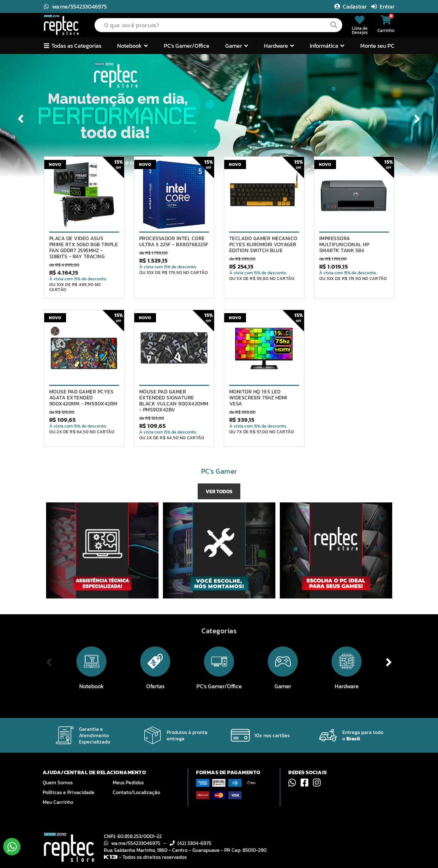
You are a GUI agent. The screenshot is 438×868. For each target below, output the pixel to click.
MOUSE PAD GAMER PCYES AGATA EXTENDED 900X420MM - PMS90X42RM (83, 398)
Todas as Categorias (73, 46)
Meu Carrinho (58, 802)
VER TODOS (219, 491)
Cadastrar (351, 6)
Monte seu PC (377, 46)
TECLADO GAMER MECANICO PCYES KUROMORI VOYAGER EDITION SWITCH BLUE (263, 244)
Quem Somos (58, 782)
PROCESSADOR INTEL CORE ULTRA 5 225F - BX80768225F (174, 241)
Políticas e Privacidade (69, 792)
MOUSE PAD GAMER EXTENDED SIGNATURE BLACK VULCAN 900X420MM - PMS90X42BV (174, 401)
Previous (22, 119)
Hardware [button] (279, 46)
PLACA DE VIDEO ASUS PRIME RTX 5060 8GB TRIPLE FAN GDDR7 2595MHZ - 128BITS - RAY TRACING (84, 247)
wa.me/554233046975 (75, 6)
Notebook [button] (132, 46)
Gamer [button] (237, 46)
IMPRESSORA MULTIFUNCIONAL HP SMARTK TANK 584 (344, 244)
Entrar (383, 6)
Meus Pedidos (128, 782)
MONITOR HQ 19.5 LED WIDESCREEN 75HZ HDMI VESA (258, 398)
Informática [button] (327, 46)
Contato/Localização (136, 792)
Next (416, 119)
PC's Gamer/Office (187, 46)
